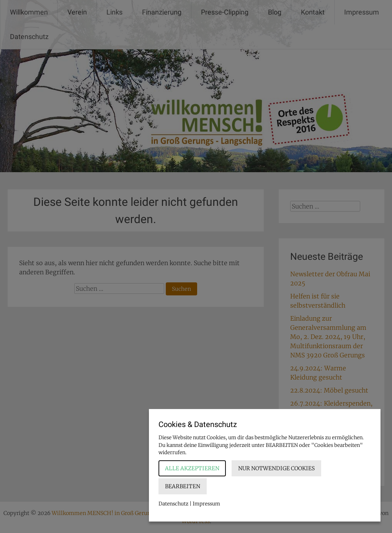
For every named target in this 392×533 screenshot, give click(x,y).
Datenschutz (173, 504)
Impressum (206, 504)
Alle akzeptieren (192, 468)
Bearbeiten (183, 486)
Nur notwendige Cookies (276, 468)
